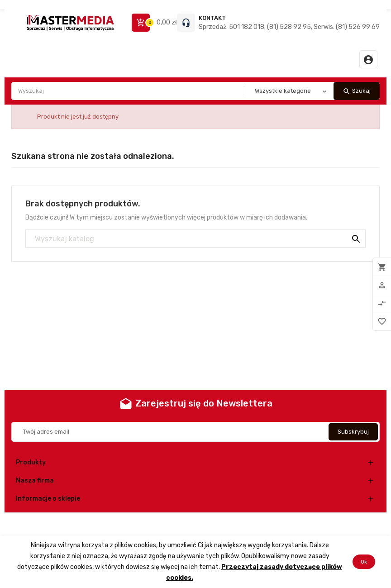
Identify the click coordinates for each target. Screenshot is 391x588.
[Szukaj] (195, 239)
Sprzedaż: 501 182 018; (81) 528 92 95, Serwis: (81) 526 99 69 (289, 27)
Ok (364, 562)
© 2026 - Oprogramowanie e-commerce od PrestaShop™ (196, 524)
